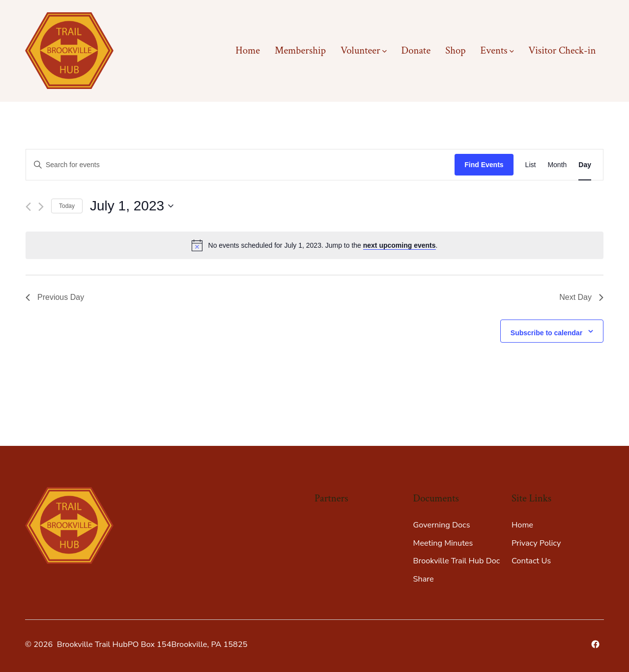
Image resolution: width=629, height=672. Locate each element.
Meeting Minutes (443, 543)
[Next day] (41, 207)
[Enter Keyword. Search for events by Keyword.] (240, 165)
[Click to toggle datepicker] (132, 206)
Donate (416, 50)
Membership (300, 50)
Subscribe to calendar (546, 333)
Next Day (581, 297)
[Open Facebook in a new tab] (595, 644)
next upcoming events (400, 245)
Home (248, 50)
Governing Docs (441, 525)
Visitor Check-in (562, 50)
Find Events (484, 165)
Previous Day (55, 297)
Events (497, 50)
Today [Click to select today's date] (67, 206)
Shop (455, 50)
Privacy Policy (536, 543)
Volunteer (364, 50)
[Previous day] (28, 207)
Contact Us (531, 561)
